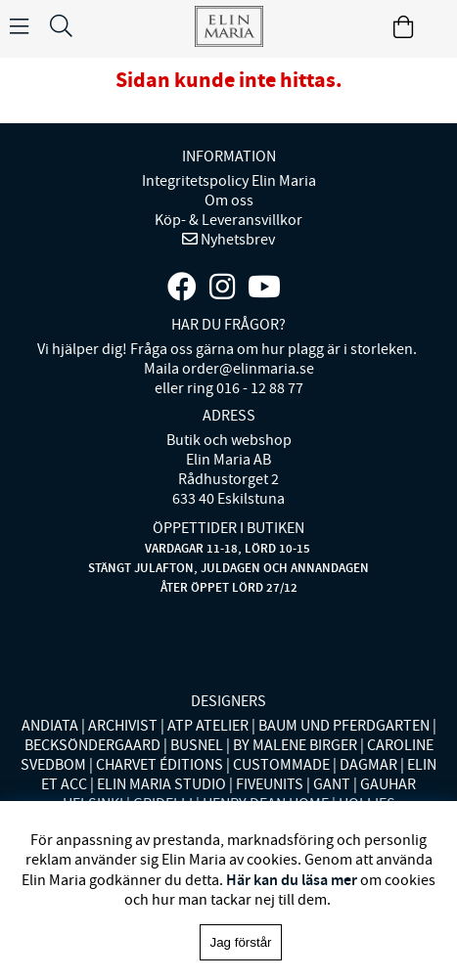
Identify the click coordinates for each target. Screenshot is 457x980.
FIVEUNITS (270, 784)
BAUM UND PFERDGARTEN (344, 726)
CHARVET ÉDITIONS (160, 765)
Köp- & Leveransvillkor (228, 220)
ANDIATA (50, 726)
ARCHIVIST (123, 726)
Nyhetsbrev (236, 240)
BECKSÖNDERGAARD (92, 745)
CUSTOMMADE (281, 765)
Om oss (229, 200)
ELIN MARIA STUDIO (161, 784)
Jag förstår (241, 942)
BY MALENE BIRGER (295, 745)
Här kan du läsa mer (292, 880)
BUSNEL (197, 745)
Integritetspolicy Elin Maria (229, 181)
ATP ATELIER (208, 726)
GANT (332, 784)
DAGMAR (368, 765)
